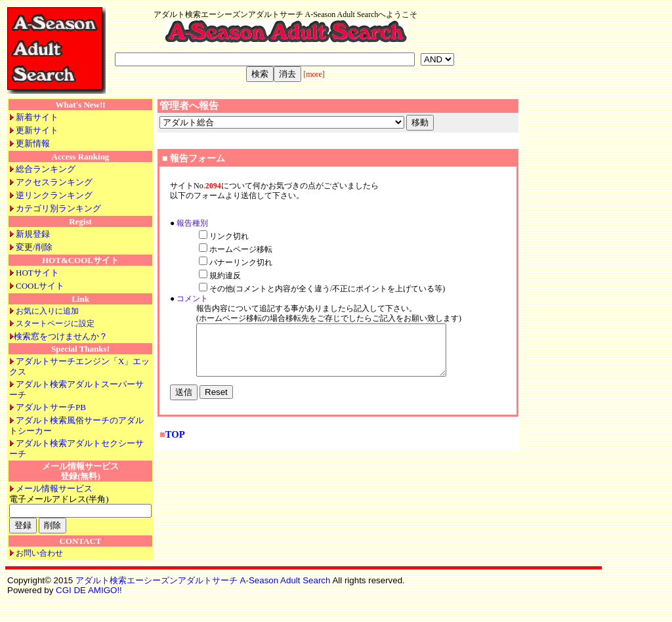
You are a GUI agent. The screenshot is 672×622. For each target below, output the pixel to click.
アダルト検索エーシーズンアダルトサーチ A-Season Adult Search (203, 580)
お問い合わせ (39, 553)
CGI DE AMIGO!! (89, 590)
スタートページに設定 (55, 323)
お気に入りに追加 (47, 311)
